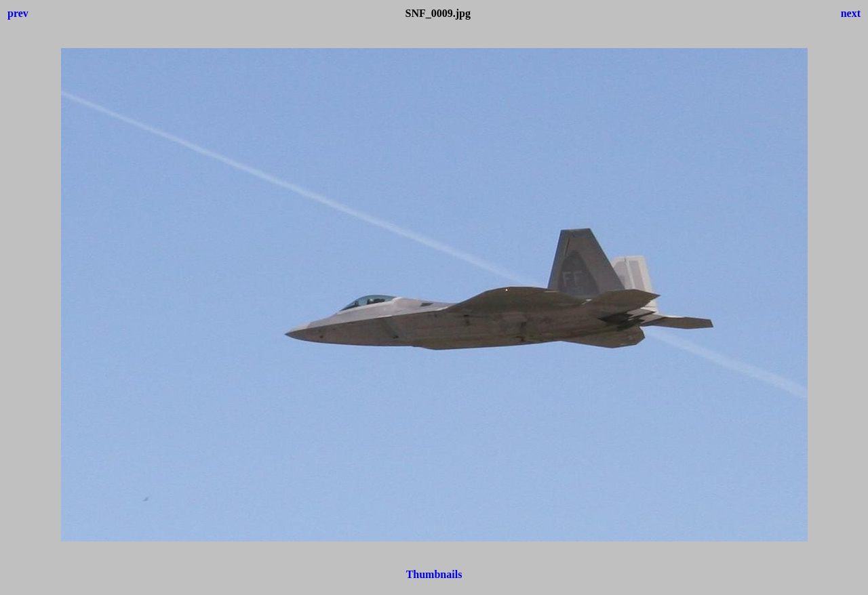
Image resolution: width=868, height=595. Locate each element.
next (851, 13)
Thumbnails (434, 574)
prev (18, 13)
